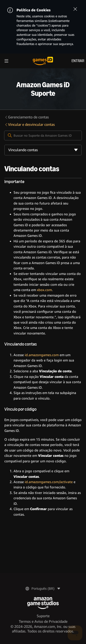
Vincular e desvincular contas (30, 125)
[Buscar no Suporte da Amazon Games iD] (43, 135)
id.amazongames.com (42, 355)
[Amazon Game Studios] (43, 603)
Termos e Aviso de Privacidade (43, 621)
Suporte (43, 616)
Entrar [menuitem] (78, 61)
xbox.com (44, 290)
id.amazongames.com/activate (49, 482)
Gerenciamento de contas (27, 117)
